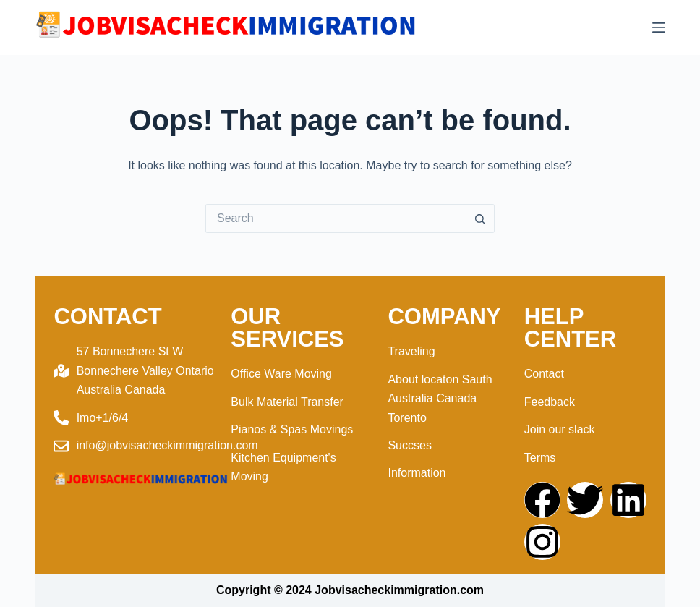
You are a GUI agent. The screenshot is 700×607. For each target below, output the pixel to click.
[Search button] (480, 218)
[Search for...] (336, 218)
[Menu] (659, 27)
